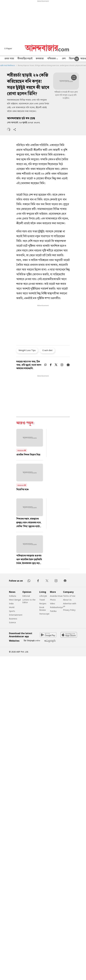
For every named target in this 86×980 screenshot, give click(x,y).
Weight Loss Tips (27, 350)
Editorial (26, 596)
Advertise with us (70, 605)
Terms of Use (69, 596)
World (12, 607)
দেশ (64, 59)
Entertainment (16, 615)
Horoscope (44, 614)
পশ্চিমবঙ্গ (53, 59)
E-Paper (8, 48)
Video (53, 603)
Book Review (43, 609)
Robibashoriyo (57, 607)
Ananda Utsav (56, 596)
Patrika (53, 611)
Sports (12, 611)
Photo (53, 600)
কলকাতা (40, 59)
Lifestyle (43, 596)
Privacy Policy (69, 610)
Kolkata (13, 596)
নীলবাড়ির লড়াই (25, 59)
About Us (67, 600)
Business (13, 619)
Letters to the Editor (29, 601)
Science (12, 622)
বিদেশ (72, 59)
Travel (42, 600)
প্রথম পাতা (9, 59)
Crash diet (47, 350)
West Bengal (15, 600)
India (11, 603)
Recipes (43, 603)
